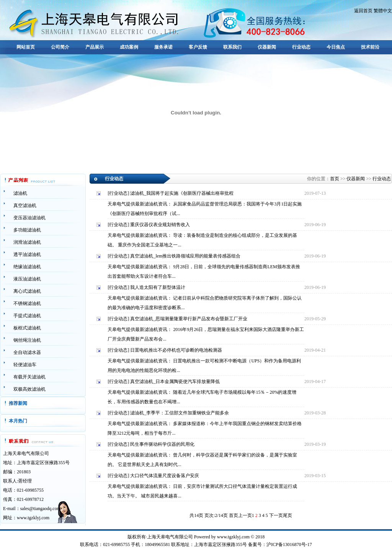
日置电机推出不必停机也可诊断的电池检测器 (176, 350)
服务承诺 (163, 47)
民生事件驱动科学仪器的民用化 (162, 444)
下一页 (276, 515)
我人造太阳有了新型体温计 (158, 287)
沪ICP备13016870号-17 (289, 544)
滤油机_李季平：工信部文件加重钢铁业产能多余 (180, 413)
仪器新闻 (267, 47)
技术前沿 (370, 47)
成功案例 (129, 47)
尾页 (287, 515)
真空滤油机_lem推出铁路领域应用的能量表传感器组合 (185, 256)
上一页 (245, 515)
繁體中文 (383, 11)
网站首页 (26, 47)
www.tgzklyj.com (33, 518)
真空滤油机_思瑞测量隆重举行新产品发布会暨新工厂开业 (189, 319)
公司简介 (60, 47)
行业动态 (301, 47)
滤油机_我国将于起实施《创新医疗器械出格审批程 (182, 193)
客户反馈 (198, 47)
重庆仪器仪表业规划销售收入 (160, 225)
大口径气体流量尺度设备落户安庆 (165, 476)
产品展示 (95, 47)
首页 (335, 179)
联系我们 (232, 47)
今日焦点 (336, 47)
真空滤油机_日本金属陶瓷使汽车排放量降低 (175, 381)
